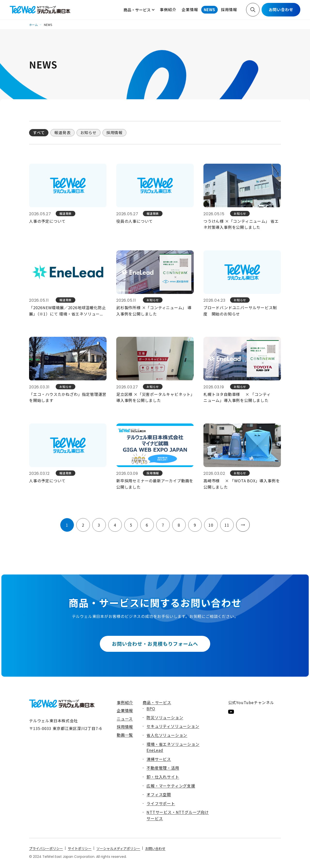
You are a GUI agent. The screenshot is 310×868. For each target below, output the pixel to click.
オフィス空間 (159, 794)
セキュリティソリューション (173, 726)
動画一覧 (125, 735)
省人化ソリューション (167, 735)
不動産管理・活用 (163, 768)
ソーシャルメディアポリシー (118, 848)
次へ (243, 525)
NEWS (209, 10)
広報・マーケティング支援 (171, 786)
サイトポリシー (80, 848)
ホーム (33, 25)
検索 (253, 10)
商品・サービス (137, 10)
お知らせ (89, 132)
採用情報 (229, 10)
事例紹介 (168, 10)
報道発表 (62, 132)
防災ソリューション (165, 717)
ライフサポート (161, 803)
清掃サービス (159, 759)
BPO (151, 708)
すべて (39, 132)
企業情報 (190, 10)
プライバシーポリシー (46, 848)
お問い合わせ (281, 9)
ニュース (125, 719)
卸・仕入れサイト (163, 777)
